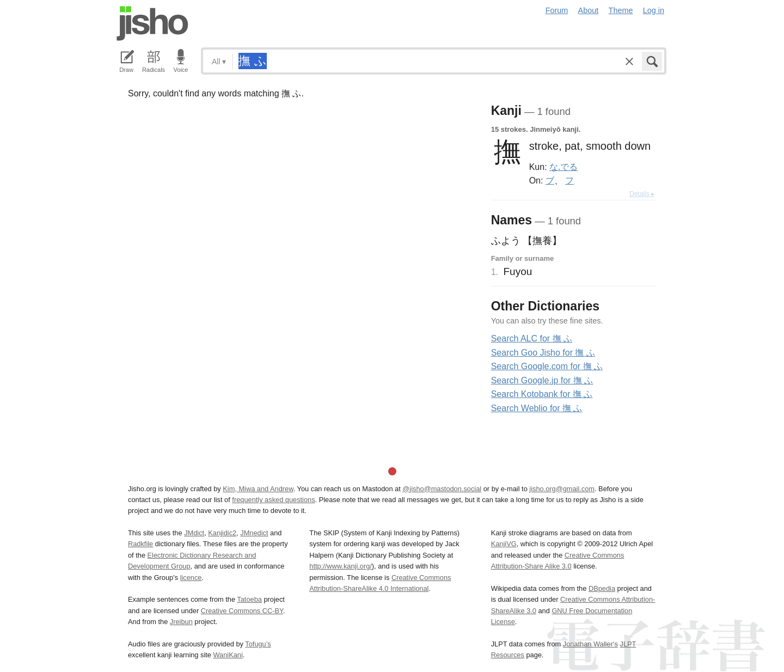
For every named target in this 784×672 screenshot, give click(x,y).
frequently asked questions (273, 500)
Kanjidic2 (222, 533)
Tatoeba (249, 599)
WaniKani (228, 655)
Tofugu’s (258, 644)
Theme (621, 10)
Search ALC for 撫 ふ (532, 338)
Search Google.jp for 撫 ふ (542, 380)
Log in (654, 10)
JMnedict (254, 533)
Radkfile (140, 544)
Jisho (152, 23)
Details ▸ (642, 194)
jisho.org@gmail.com (562, 489)
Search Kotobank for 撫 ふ (542, 394)
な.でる (563, 167)
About (589, 10)
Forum (557, 10)
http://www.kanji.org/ (341, 566)
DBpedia (602, 588)
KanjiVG (504, 544)
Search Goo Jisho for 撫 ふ (543, 353)
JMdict (194, 533)
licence (191, 578)
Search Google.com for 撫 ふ (547, 366)
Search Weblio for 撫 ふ (537, 408)
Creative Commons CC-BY (242, 611)
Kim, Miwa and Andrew (258, 489)
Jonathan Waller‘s (590, 644)
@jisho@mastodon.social (442, 489)
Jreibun (181, 622)
